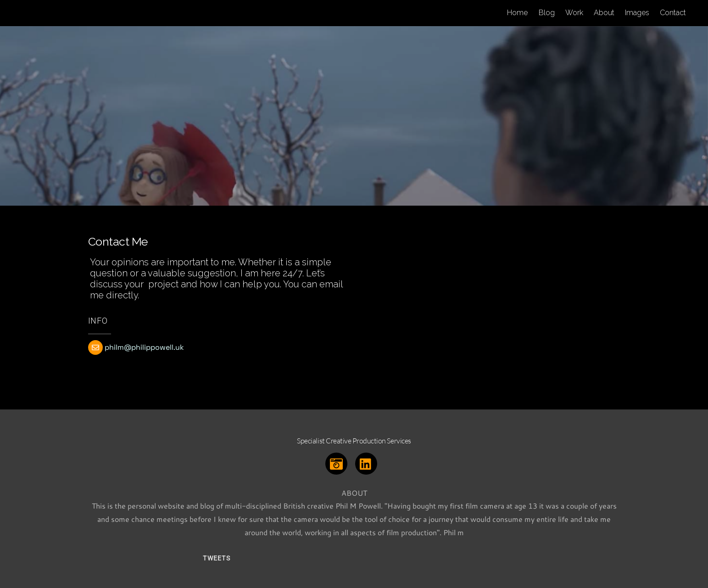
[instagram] (338, 462)
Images (637, 13)
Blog (547, 13)
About (604, 13)
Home (517, 13)
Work (574, 13)
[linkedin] (368, 462)
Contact (673, 13)
